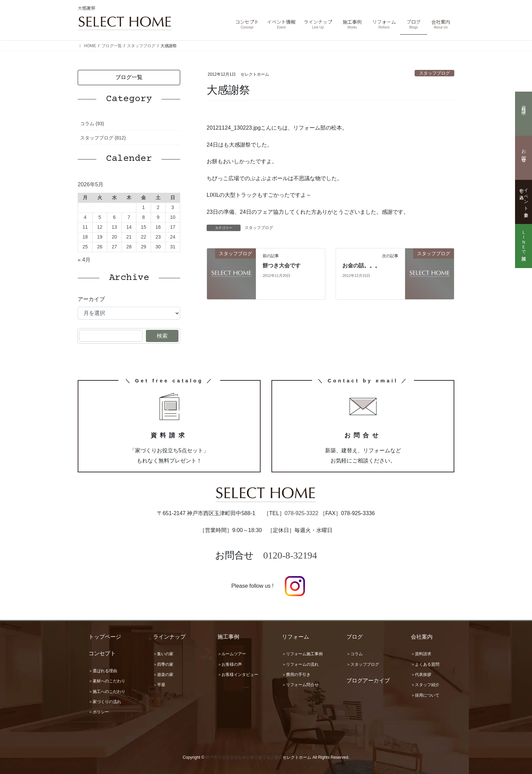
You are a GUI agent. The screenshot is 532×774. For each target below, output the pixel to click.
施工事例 (228, 637)
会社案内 (422, 637)
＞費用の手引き (296, 675)
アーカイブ (91, 299)
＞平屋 (159, 685)
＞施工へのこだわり (107, 692)
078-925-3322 (302, 513)
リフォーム (296, 637)
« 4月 (84, 260)
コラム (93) (92, 124)
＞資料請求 (421, 654)
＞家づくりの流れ (105, 702)
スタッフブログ (434, 73)
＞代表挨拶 (421, 675)
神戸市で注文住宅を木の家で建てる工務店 (244, 757)
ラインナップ (169, 637)
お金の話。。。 (361, 266)
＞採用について (425, 695)
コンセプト (102, 653)
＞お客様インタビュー (238, 675)
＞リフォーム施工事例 (302, 654)
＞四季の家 (163, 664)
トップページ (105, 637)
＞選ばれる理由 (103, 671)
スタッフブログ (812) (103, 138)
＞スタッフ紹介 (425, 685)
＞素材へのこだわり (107, 681)
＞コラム (355, 654)
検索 (162, 336)
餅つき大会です (282, 266)
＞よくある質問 (425, 664)
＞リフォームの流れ (300, 664)
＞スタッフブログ (363, 664)
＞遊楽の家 (163, 675)
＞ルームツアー (232, 654)
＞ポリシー (99, 712)
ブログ (355, 637)
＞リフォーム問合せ (300, 685)
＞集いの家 (163, 654)
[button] (129, 78)
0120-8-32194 (290, 555)
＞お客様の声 (230, 664)
